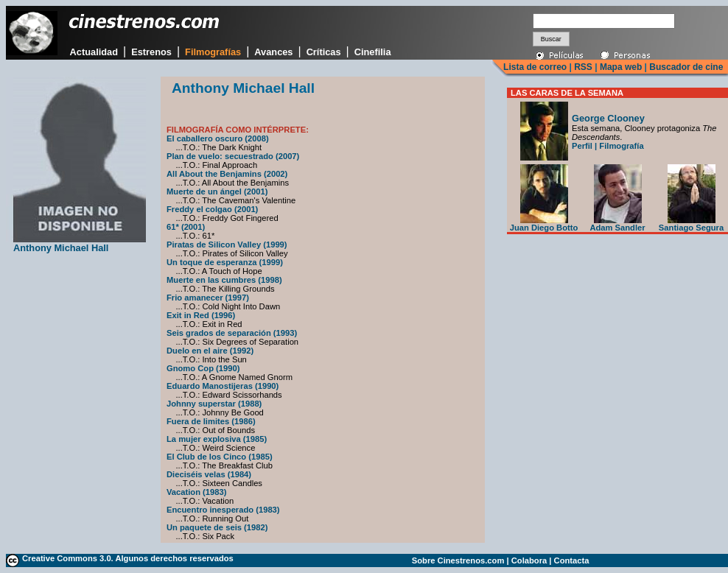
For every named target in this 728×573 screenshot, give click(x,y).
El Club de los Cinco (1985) (220, 457)
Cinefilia (373, 52)
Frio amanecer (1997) (208, 298)
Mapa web (621, 67)
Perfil (582, 146)
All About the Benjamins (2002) (227, 174)
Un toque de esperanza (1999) (225, 262)
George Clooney (608, 118)
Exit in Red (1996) (201, 315)
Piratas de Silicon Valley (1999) (227, 245)
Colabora (529, 560)
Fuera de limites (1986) (211, 421)
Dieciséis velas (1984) (209, 474)
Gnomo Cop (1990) (203, 368)
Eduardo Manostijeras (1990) (223, 386)
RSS (583, 67)
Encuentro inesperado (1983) (223, 510)
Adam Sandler (617, 224)
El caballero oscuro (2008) (218, 138)
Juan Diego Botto (544, 224)
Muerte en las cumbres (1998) (224, 280)
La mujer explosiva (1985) (217, 439)
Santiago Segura (691, 224)
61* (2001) (186, 227)
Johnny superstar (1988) (214, 404)
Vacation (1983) (196, 492)
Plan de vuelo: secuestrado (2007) (233, 156)
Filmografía (621, 146)
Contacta (572, 560)
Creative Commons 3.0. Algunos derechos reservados (128, 558)
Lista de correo (535, 67)
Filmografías (213, 52)
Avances (273, 52)
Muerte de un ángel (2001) (217, 191)
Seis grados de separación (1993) (232, 333)
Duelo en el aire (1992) (210, 351)
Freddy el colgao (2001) (212, 209)
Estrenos (151, 52)
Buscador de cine (685, 67)
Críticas (324, 52)
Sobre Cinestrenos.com (458, 560)
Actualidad (94, 52)
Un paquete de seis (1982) (217, 527)
